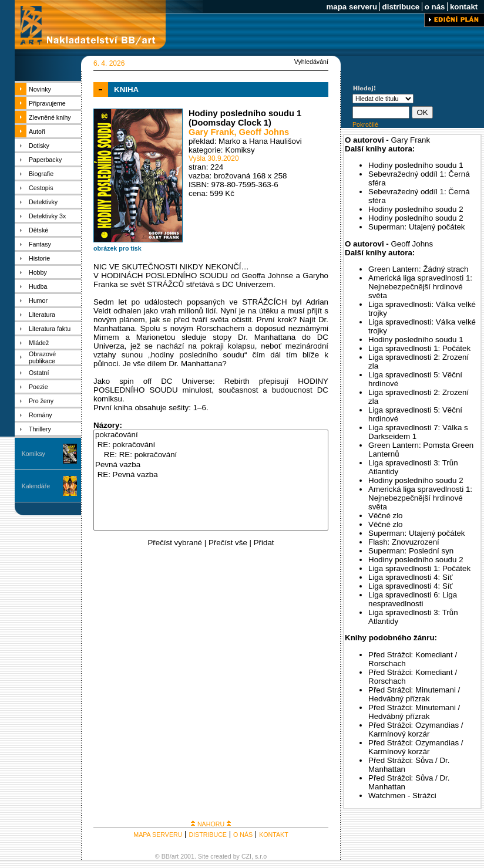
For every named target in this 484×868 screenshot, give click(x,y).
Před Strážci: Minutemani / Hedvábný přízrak (414, 694)
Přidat (264, 543)
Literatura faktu (50, 329)
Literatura (42, 315)
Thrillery (40, 429)
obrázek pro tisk (117, 248)
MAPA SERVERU (158, 835)
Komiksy (33, 454)
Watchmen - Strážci (402, 796)
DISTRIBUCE (208, 835)
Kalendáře (36, 486)
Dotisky (39, 146)
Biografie (41, 174)
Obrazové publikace (42, 357)
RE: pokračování (211, 445)
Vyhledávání (311, 62)
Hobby (38, 272)
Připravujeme (47, 103)
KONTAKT (274, 835)
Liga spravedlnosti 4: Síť (411, 577)
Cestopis (41, 188)
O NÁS (243, 835)
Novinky (40, 89)
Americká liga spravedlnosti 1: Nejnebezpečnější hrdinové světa (420, 287)
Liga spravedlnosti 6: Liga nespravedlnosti (413, 599)
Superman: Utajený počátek (416, 227)
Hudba (38, 286)
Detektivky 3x (47, 216)
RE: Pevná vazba (211, 475)
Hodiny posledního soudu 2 (416, 209)
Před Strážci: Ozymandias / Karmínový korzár (416, 729)
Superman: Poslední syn (411, 551)
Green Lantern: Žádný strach (418, 269)
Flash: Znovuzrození (404, 542)
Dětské (38, 230)
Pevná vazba (211, 465)
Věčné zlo (386, 516)
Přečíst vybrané (175, 543)
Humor (38, 300)
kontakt (464, 7)
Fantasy (40, 244)
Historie (39, 258)
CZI (246, 856)
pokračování (211, 435)
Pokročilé (365, 124)
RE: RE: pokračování (211, 455)
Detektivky (43, 202)
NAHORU (211, 824)
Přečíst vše (228, 543)
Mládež (39, 343)
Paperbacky (45, 160)
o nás (435, 7)
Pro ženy (41, 401)
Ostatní (39, 373)
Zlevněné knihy (50, 117)
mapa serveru (352, 7)
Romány (41, 415)
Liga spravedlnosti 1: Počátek (419, 348)
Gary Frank (211, 132)
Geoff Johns (264, 132)
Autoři (37, 131)
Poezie (38, 387)
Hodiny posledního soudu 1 (416, 165)
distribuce (401, 7)
